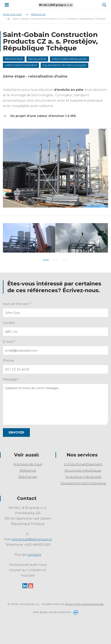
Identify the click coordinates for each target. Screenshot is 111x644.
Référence (28, 471)
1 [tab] (46, 260)
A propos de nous (28, 464)
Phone (8, 361)
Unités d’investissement (83, 464)
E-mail (9, 342)
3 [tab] (65, 260)
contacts (34, 555)
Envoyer (16, 433)
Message (11, 379)
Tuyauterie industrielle (83, 477)
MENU (7, 5)
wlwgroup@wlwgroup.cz (32, 539)
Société (9, 323)
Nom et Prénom (17, 304)
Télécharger (28, 477)
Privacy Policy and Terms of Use (84, 604)
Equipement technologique (83, 483)
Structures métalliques (83, 471)
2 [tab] (55, 260)
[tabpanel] (29, 238)
